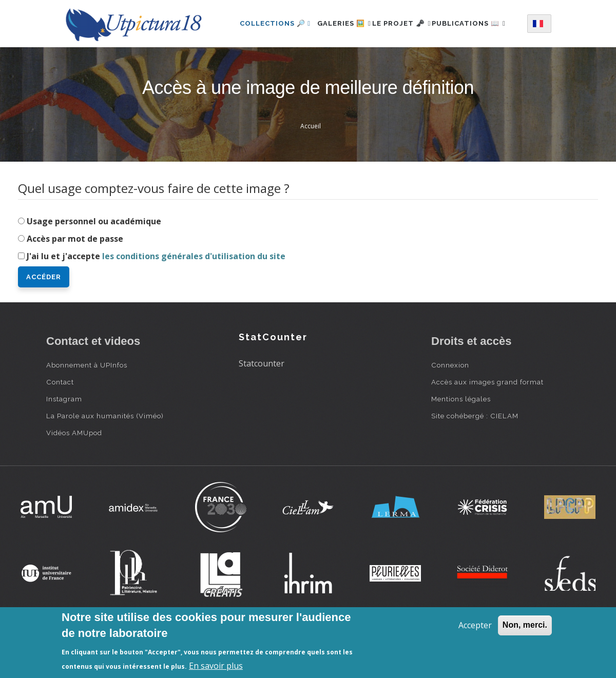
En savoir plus (216, 666)
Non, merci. (525, 625)
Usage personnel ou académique (94, 264)
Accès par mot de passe (75, 281)
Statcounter (262, 406)
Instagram (64, 441)
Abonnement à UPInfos (87, 408)
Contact (60, 424)
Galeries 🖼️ (348, 22)
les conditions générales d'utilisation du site (194, 299)
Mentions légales (461, 441)
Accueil (311, 169)
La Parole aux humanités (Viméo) (105, 458)
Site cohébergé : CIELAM (475, 458)
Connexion (450, 408)
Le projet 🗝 (417, 22)
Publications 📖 (275, 67)
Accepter (475, 625)
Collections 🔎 (274, 22)
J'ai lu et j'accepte (156, 299)
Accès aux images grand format (487, 424)
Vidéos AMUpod (74, 475)
